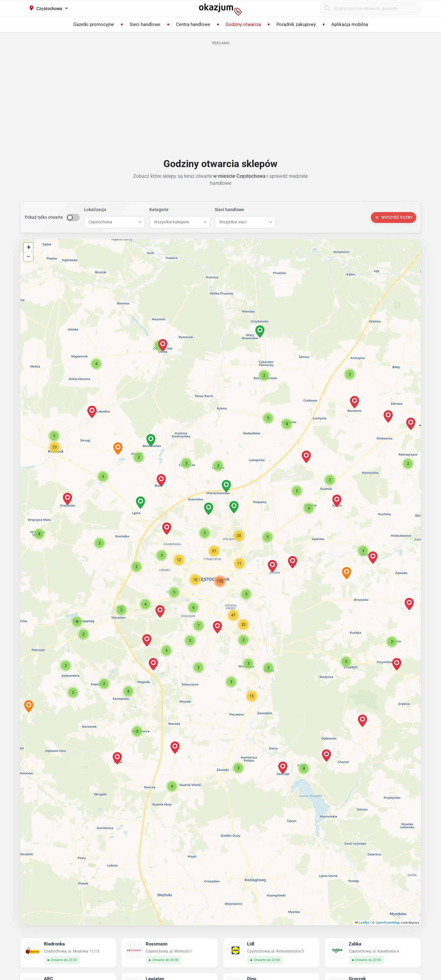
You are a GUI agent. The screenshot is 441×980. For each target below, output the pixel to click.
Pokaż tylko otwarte (44, 217)
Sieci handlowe (229, 210)
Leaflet (362, 923)
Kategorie (159, 210)
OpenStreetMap (388, 923)
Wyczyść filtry (394, 218)
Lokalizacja (95, 210)
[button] (195, 580)
